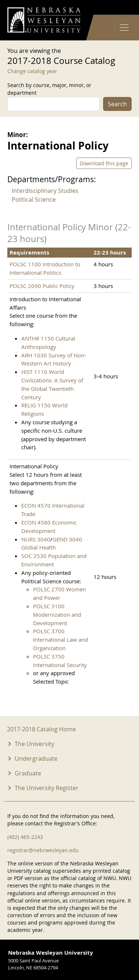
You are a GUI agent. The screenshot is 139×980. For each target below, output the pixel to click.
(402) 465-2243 (25, 837)
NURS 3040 (36, 539)
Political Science (34, 199)
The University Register (47, 788)
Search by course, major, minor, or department (49, 89)
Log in (122, 8)
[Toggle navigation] (124, 28)
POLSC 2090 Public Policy (42, 286)
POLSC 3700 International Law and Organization (61, 639)
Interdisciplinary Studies (45, 191)
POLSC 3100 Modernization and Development (57, 615)
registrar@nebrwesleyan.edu (43, 850)
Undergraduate (36, 759)
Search (117, 104)
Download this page (104, 163)
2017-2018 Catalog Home (41, 729)
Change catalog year (32, 71)
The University (34, 744)
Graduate (28, 773)
